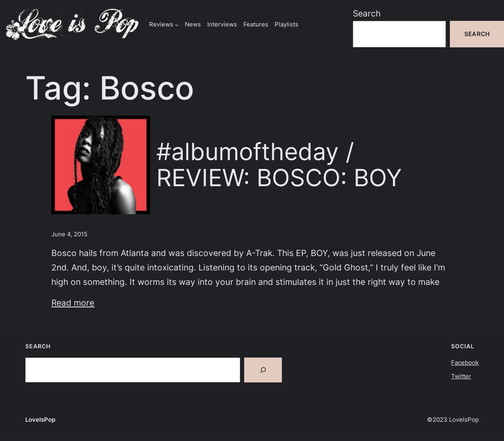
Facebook (465, 363)
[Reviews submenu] (177, 24)
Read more (73, 303)
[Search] (263, 370)
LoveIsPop (40, 420)
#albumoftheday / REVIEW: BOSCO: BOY (279, 165)
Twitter (461, 376)
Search (367, 13)
